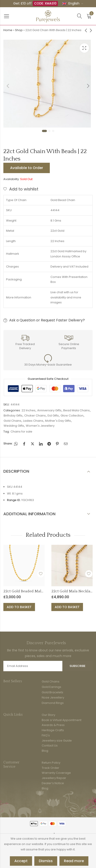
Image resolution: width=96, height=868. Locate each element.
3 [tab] (53, 131)
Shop (19, 30)
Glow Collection (72, 416)
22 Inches (28, 410)
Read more (74, 861)
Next (88, 86)
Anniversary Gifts (49, 410)
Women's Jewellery (40, 426)
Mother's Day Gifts (58, 421)
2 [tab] (49, 131)
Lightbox (84, 48)
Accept (21, 861)
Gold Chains (12, 421)
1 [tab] (44, 131)
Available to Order (27, 168)
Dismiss (46, 861)
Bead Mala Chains (76, 410)
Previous (8, 86)
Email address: (33, 666)
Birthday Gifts (13, 416)
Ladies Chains (33, 421)
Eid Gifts (53, 416)
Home (8, 30)
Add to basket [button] (19, 607)
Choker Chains (35, 416)
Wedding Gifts (14, 426)
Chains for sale (21, 432)
